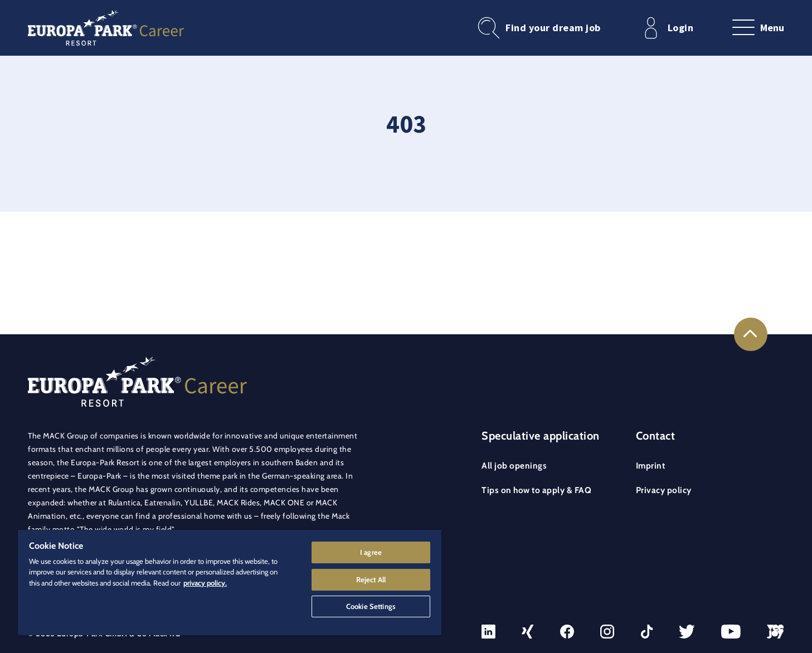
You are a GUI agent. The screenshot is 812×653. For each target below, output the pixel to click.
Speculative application (541, 436)
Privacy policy (664, 490)
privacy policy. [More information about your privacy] (205, 582)
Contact (656, 436)
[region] (230, 582)
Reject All (371, 579)
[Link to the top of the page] (751, 334)
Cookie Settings (371, 606)
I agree (371, 552)
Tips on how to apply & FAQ (536, 490)
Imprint (651, 466)
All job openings (514, 466)
